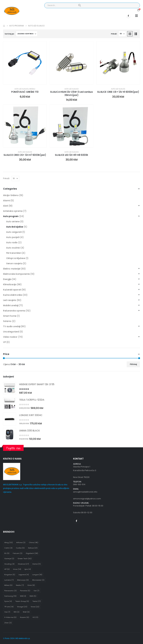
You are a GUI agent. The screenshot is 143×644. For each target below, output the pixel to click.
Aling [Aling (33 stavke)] (9, 543)
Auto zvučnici (13, 248)
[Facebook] (128, 16)
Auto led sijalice (22, 89)
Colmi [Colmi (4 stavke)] (8, 548)
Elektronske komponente (16, 274)
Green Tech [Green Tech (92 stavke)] (25, 559)
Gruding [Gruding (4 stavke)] (9, 564)
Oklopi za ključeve (16, 258)
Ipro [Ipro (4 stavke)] (28, 569)
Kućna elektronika (13, 295)
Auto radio (12, 242)
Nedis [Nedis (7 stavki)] (20, 585)
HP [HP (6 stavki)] (7, 569)
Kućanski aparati (12, 290)
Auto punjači (13, 237)
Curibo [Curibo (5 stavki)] (20, 548)
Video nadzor (10, 337)
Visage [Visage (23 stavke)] (22, 607)
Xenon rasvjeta (14, 263)
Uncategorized (11, 332)
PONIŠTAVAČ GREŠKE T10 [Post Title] (25, 92)
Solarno (7, 321)
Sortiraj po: (10, 34)
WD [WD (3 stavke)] (17, 612)
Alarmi (6, 201)
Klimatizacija (10, 284)
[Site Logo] (12, 11)
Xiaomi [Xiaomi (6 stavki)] (25, 617)
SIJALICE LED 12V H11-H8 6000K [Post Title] (71, 155)
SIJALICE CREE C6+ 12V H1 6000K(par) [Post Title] (118, 92)
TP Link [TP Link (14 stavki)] (9, 607)
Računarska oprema (14, 311)
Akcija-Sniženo (11, 195)
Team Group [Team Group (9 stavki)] (22, 601)
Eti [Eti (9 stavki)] (7, 553)
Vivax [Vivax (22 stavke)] (35, 607)
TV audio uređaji (12, 326)
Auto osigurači (14, 232)
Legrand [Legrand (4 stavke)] (24, 575)
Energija (7, 279)
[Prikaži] (122, 34)
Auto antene (13, 222)
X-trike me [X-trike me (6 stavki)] (10, 617)
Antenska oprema (13, 211)
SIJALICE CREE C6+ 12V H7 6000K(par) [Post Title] (25, 155)
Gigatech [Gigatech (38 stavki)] (32, 553)
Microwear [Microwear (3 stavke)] (38, 580)
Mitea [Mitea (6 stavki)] (8, 585)
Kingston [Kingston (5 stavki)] (10, 575)
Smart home (10, 316)
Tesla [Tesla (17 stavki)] (37, 601)
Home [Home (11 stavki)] (37, 564)
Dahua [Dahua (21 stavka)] (33, 548)
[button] (137, 16)
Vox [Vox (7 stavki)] (7, 612)
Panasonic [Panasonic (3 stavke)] (10, 591)
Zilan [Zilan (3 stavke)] (8, 623)
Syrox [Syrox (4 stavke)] (8, 601)
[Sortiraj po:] (27, 34)
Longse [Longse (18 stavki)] (37, 575)
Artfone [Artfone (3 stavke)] (21, 543)
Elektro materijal (12, 269)
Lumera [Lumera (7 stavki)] (9, 580)
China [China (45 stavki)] (34, 543)
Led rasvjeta (10, 300)
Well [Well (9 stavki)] (26, 612)
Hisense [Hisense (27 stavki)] (23, 564)
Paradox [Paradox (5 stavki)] (25, 591)
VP (4, 342)
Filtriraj (133, 364)
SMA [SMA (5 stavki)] (33, 596)
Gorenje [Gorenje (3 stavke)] (9, 559)
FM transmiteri (14, 253)
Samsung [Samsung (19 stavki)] (10, 596)
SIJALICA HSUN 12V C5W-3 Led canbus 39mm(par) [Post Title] (71, 93)
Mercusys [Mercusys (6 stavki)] (23, 580)
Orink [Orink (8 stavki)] (31, 585)
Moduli (32, 89)
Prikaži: (114, 34)
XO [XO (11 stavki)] (35, 617)
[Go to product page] (10, 388)
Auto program (11, 216)
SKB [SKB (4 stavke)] (23, 596)
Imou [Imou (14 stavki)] (17, 569)
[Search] (80, 5)
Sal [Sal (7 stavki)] (36, 591)
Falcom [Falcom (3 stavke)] (18, 553)
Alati (5, 206)
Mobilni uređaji (11, 305)
